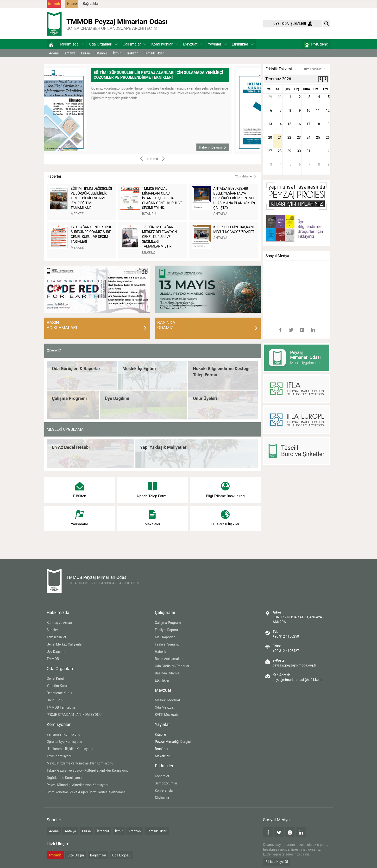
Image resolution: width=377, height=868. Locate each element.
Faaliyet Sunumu (167, 644)
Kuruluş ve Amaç (59, 623)
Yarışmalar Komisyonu (63, 734)
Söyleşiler (162, 798)
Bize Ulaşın (76, 855)
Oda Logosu (121, 855)
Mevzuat (193, 44)
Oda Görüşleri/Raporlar (172, 666)
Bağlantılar (91, 4)
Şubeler (52, 630)
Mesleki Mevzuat (167, 700)
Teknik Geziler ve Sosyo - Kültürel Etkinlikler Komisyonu (88, 770)
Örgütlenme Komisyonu (64, 778)
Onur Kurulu (55, 700)
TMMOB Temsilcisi (61, 707)
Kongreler (162, 776)
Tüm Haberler (246, 176)
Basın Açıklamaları (169, 659)
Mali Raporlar (165, 637)
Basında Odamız (167, 673)
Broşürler (162, 749)
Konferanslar (164, 790)
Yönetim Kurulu (58, 686)
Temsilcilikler (154, 53)
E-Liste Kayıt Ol (277, 862)
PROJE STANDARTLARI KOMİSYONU (74, 715)
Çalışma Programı (168, 623)
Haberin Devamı (241, 147)
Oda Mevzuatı (165, 707)
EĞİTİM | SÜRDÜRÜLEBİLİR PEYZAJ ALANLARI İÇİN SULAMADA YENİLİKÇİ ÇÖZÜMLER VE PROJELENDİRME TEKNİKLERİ (186, 75)
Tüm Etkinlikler (315, 69)
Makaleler (162, 756)
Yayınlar (217, 44)
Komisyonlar (165, 44)
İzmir (117, 53)
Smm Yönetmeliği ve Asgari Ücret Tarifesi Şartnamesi (86, 792)
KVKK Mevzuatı (166, 715)
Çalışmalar (134, 44)
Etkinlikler (243, 44)
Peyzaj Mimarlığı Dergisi (173, 742)
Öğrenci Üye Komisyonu (64, 742)
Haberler (161, 652)
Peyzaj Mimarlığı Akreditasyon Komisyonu (78, 785)
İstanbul (101, 53)
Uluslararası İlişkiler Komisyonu (70, 749)
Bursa (86, 53)
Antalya (70, 53)
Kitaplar (161, 734)
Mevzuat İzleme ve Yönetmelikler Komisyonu (80, 763)
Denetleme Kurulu (60, 693)
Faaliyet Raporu (166, 630)
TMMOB (53, 659)
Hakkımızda (71, 44)
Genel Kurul (55, 679)
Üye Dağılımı (56, 652)
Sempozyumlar (166, 783)
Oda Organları (103, 44)
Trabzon (132, 53)
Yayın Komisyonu (59, 756)
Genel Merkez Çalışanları (65, 644)
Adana (54, 53)
